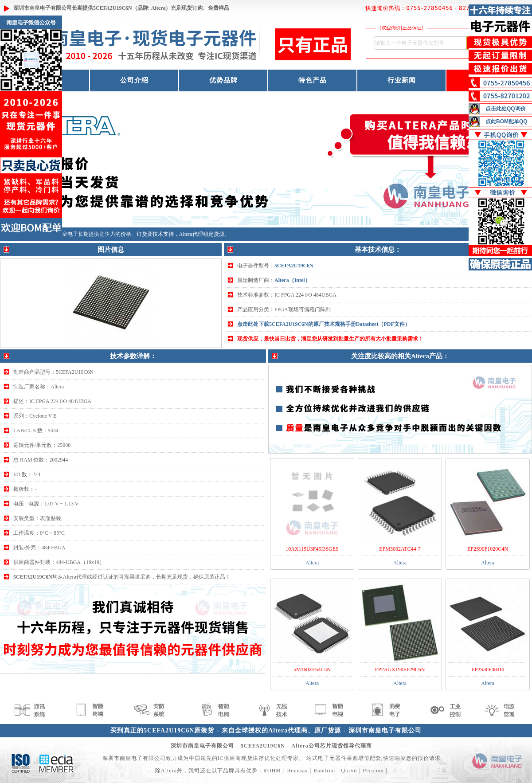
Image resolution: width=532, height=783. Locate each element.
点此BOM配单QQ (507, 121)
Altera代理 (191, 234)
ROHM (272, 771)
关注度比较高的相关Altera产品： (400, 356)
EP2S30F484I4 (487, 669)
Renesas (297, 771)
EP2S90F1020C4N (488, 549)
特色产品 (313, 80)
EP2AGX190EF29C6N (400, 669)
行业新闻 (402, 80)
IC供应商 (229, 758)
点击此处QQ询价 (506, 109)
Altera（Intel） (292, 280)
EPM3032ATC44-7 (400, 549)
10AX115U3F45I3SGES (312, 549)
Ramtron (324, 771)
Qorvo (349, 771)
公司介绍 (134, 80)
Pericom (374, 771)
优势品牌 (223, 80)
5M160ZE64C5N (312, 669)
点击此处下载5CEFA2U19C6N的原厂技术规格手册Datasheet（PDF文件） (324, 324)
